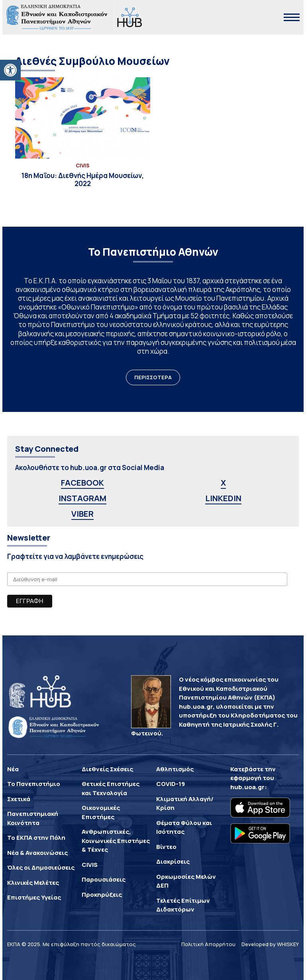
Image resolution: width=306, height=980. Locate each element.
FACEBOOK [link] (82, 483)
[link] (10, 70)
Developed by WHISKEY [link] (270, 944)
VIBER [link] (82, 514)
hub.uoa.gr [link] (247, 787)
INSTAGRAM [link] (82, 498)
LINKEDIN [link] (223, 498)
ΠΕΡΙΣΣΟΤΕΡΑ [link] (153, 377)
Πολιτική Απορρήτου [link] (208, 944)
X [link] (223, 483)
